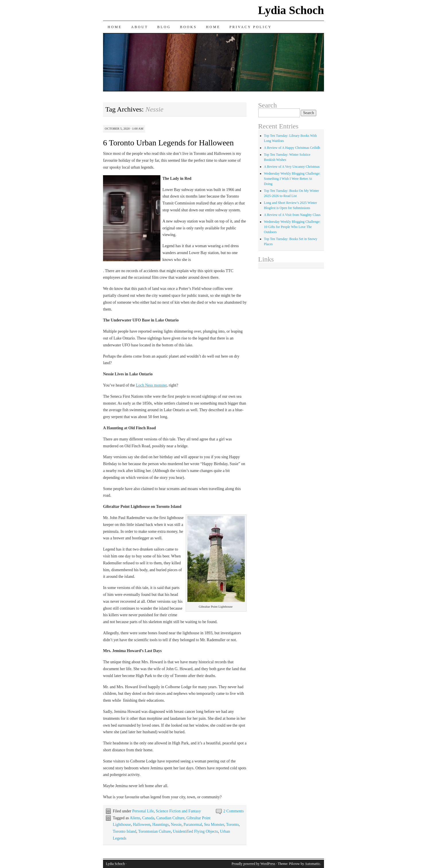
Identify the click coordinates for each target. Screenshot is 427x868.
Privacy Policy (251, 27)
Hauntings (161, 825)
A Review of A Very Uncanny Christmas (292, 167)
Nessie (176, 825)
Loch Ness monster (151, 385)
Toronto (232, 825)
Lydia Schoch (291, 10)
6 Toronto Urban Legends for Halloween (168, 143)
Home (115, 27)
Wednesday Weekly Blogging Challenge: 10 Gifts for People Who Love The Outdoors (292, 227)
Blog (164, 27)
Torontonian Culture (155, 831)
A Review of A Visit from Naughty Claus (292, 215)
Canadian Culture (170, 818)
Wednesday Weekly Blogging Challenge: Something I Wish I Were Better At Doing (292, 179)
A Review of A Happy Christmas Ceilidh (292, 148)
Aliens (135, 818)
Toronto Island (125, 831)
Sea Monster (214, 825)
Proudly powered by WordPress (253, 864)
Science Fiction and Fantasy (178, 811)
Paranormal (193, 825)
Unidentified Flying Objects (195, 831)
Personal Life (143, 811)
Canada (148, 818)
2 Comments (233, 811)
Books (188, 27)
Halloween (142, 825)
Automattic (313, 864)
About (140, 27)
